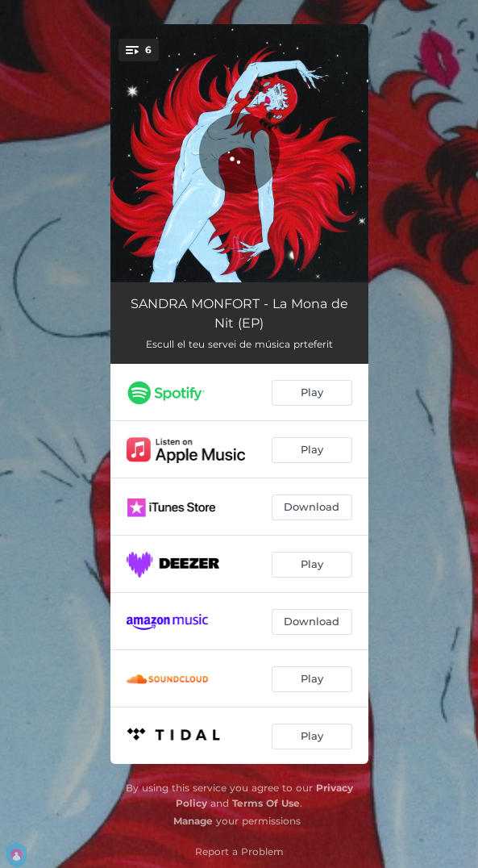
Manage (193, 821)
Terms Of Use (266, 803)
